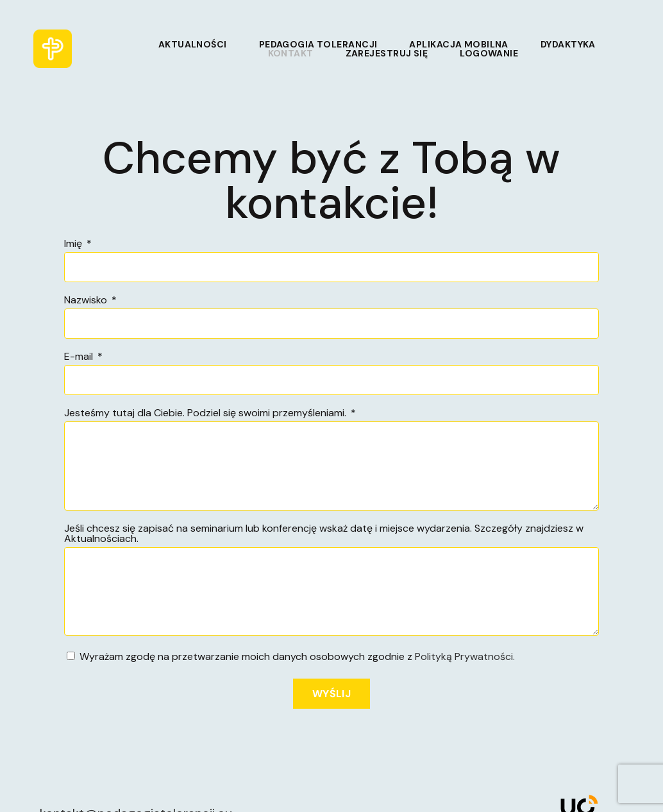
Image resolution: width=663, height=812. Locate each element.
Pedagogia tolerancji (318, 44)
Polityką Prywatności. (465, 656)
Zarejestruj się (387, 53)
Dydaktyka (568, 44)
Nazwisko (87, 301)
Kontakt (291, 53)
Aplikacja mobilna (458, 44)
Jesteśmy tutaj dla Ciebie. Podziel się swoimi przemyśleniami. (206, 414)
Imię (74, 244)
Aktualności (193, 44)
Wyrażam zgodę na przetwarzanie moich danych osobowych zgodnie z (297, 656)
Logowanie (489, 53)
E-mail (80, 357)
